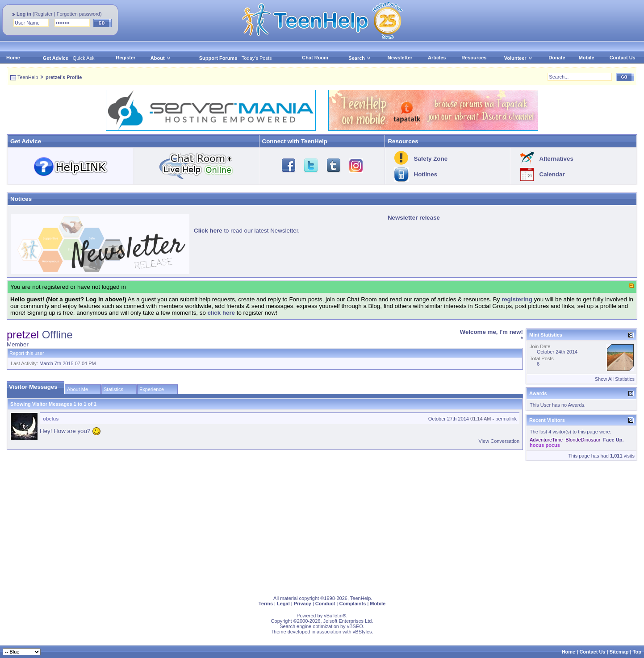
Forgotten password (78, 14)
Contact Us (623, 58)
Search (360, 58)
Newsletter (400, 58)
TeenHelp (28, 77)
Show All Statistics (615, 379)
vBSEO (355, 626)
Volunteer (515, 58)
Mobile (587, 58)
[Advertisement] (275, 526)
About (158, 58)
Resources (474, 58)
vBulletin (333, 616)
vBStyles (362, 632)
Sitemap (619, 652)
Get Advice (56, 58)
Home (13, 58)
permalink (506, 419)
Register (44, 14)
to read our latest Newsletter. (247, 231)
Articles (437, 58)
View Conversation (499, 441)
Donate (557, 58)
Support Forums (218, 58)
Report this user (27, 353)
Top (637, 652)
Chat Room (315, 58)
